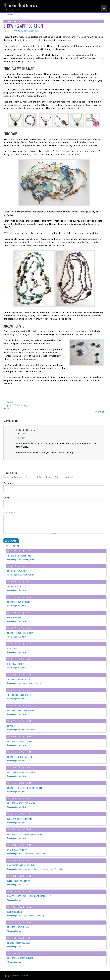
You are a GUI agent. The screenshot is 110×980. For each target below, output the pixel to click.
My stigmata (13, 648)
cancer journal (34, 31)
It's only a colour (15, 664)
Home (6, 15)
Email (7, 498)
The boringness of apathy (19, 695)
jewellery (24, 31)
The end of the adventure (19, 556)
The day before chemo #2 (18, 679)
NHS (18, 31)
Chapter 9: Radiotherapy (19, 602)
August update (14, 617)
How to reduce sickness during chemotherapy (29, 896)
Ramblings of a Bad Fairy (18, 881)
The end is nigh (14, 586)
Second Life (37, 683)
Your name (9, 483)
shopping (40, 916)
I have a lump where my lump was (22, 772)
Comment (9, 513)
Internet (32, 854)
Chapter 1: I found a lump (19, 943)
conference (26, 869)
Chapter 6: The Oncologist (16, 405)
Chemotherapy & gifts (18, 571)
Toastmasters (41, 854)
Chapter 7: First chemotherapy (22, 710)
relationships (31, 730)
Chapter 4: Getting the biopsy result (25, 788)
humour (25, 854)
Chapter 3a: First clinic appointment (25, 834)
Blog (12, 15)
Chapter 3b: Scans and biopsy (21, 803)
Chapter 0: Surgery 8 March (20, 958)
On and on (99, 412)
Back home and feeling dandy (20, 819)
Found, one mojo (14, 912)
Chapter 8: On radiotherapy (20, 633)
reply (21, 438)
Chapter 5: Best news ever (19, 757)
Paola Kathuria (21, 5)
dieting (25, 683)
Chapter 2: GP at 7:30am (18, 927)
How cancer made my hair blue (21, 865)
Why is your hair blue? (18, 850)
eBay (24, 916)
